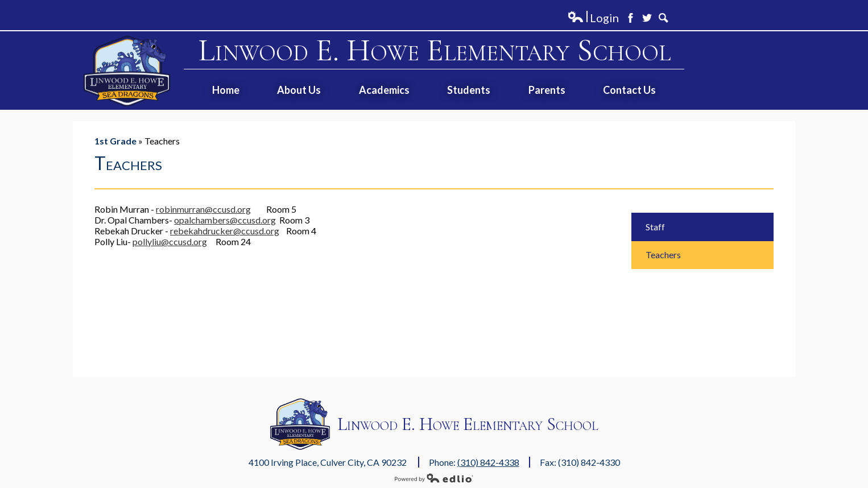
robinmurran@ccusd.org (203, 209)
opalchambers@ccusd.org (225, 220)
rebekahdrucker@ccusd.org (225, 231)
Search (664, 18)
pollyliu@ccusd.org (170, 241)
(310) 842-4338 (488, 462)
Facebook (631, 18)
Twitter (647, 18)
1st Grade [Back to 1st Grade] (115, 141)
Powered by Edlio (434, 478)
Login (593, 18)
